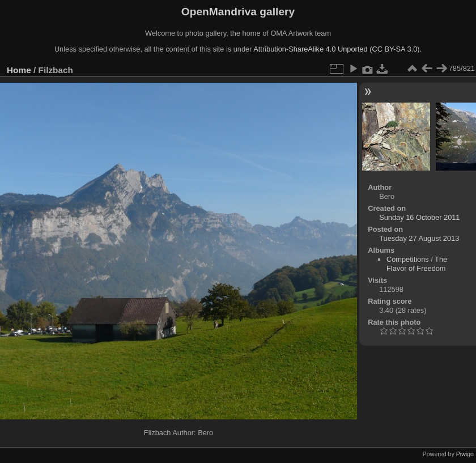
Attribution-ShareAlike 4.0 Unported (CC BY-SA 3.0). (337, 49)
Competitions (408, 259)
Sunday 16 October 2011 (419, 217)
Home (19, 70)
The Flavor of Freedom (417, 264)
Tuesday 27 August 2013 (419, 238)
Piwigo (465, 454)
